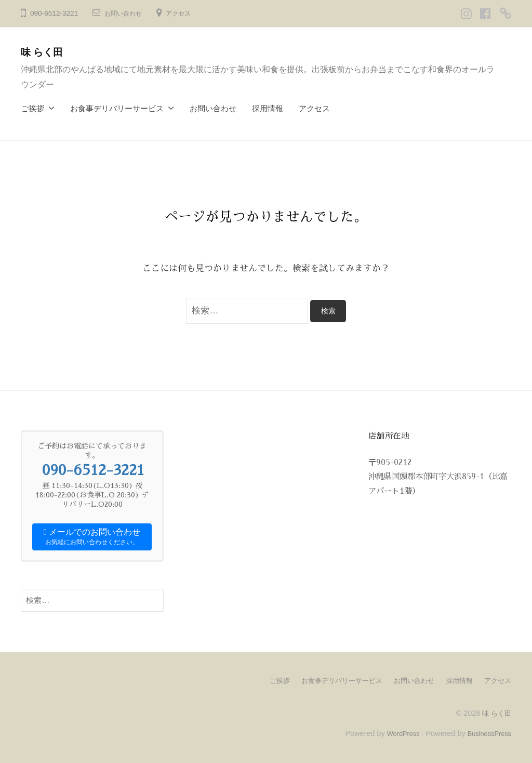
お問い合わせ (126, 13)
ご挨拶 (32, 108)
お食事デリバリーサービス (117, 108)
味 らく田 (46, 52)
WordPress (395, 733)
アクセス (187, 13)
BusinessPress (487, 733)
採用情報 (268, 108)
